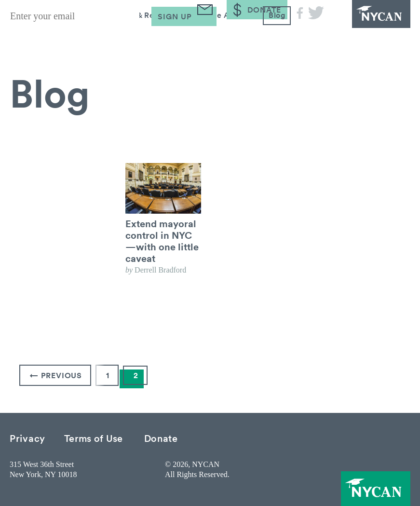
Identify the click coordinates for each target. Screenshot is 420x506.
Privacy (27, 438)
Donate (161, 438)
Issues (75, 38)
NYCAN (372, 19)
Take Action (224, 38)
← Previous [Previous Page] (56, 375)
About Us (25, 38)
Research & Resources (139, 38)
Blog (276, 38)
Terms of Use (94, 438)
